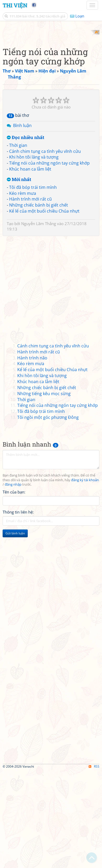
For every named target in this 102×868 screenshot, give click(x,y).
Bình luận (22, 222)
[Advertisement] (51, 81)
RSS (94, 863)
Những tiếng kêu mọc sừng (44, 490)
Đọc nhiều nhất (25, 235)
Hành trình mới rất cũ (30, 296)
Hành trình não (32, 455)
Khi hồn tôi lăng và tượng (34, 254)
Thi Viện (15, 5)
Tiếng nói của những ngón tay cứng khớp (49, 260)
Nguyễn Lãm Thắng (39, 320)
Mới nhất (19, 276)
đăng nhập (13, 581)
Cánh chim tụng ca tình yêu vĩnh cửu (45, 248)
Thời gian (18, 242)
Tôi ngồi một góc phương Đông (48, 514)
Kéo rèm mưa (23, 290)
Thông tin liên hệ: (18, 609)
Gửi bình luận (15, 630)
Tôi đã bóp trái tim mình (33, 284)
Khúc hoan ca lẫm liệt (30, 266)
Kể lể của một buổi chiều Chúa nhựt (44, 308)
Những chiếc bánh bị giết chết (39, 302)
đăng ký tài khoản (85, 577)
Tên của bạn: (14, 589)
